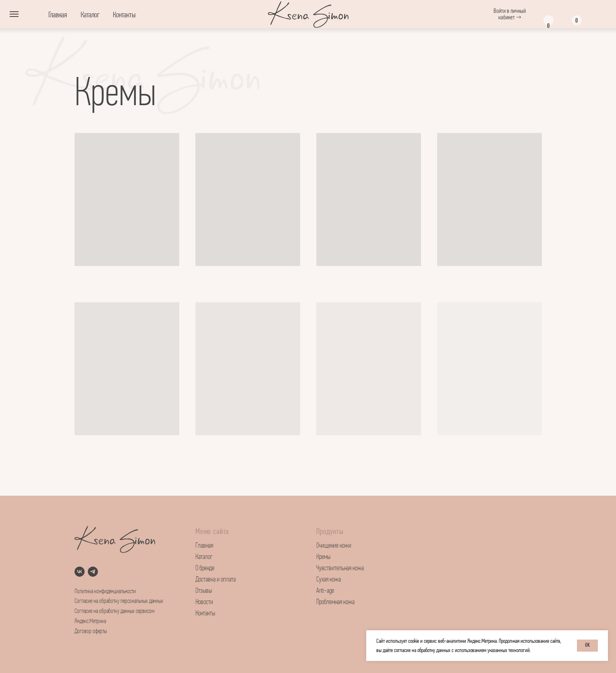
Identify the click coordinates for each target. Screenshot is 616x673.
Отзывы (204, 591)
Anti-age (325, 591)
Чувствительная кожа (340, 568)
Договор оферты (91, 631)
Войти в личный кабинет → (510, 14)
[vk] (80, 572)
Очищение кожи (334, 546)
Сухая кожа (329, 580)
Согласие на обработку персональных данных (119, 601)
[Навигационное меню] (14, 14)
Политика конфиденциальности (105, 592)
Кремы (323, 557)
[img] (598, 15)
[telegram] (93, 572)
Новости (204, 602)
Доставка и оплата (216, 580)
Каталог (90, 15)
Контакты (124, 15)
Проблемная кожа (335, 602)
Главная (58, 15)
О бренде (205, 568)
